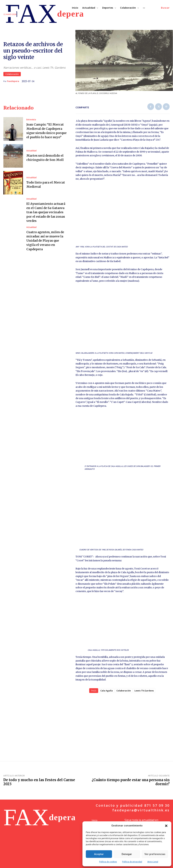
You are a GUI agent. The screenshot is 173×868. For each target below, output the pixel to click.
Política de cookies (108, 862)
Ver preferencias (155, 854)
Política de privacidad (132, 862)
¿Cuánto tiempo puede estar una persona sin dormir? (131, 782)
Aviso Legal (153, 862)
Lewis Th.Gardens (144, 691)
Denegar (127, 854)
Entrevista (31, 120)
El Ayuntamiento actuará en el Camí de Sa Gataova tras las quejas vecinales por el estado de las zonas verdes (46, 212)
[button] (166, 826)
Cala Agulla (107, 691)
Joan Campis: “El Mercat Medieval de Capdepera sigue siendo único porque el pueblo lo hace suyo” (46, 131)
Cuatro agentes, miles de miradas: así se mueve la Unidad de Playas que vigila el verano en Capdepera (45, 241)
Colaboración (12, 74)
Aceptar (99, 854)
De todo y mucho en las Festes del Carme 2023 (39, 782)
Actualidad (31, 151)
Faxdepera (13, 81)
